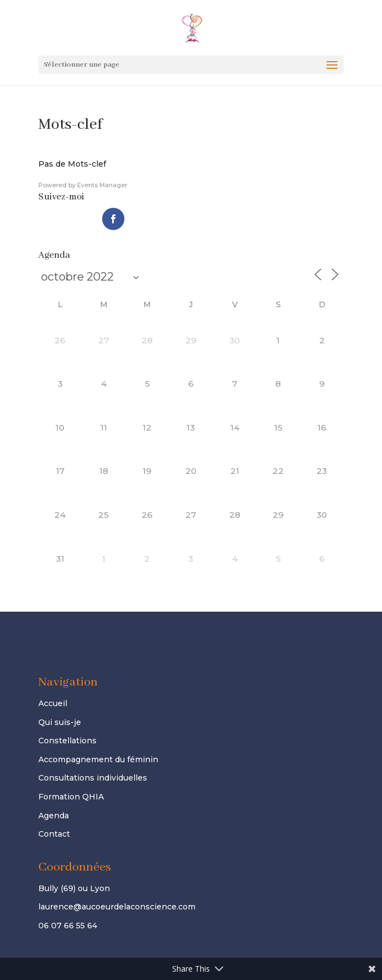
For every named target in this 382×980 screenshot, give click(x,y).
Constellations (67, 741)
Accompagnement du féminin (98, 759)
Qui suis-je (60, 722)
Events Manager (102, 185)
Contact (54, 834)
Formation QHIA (71, 797)
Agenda (54, 816)
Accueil (53, 703)
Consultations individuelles (93, 778)
